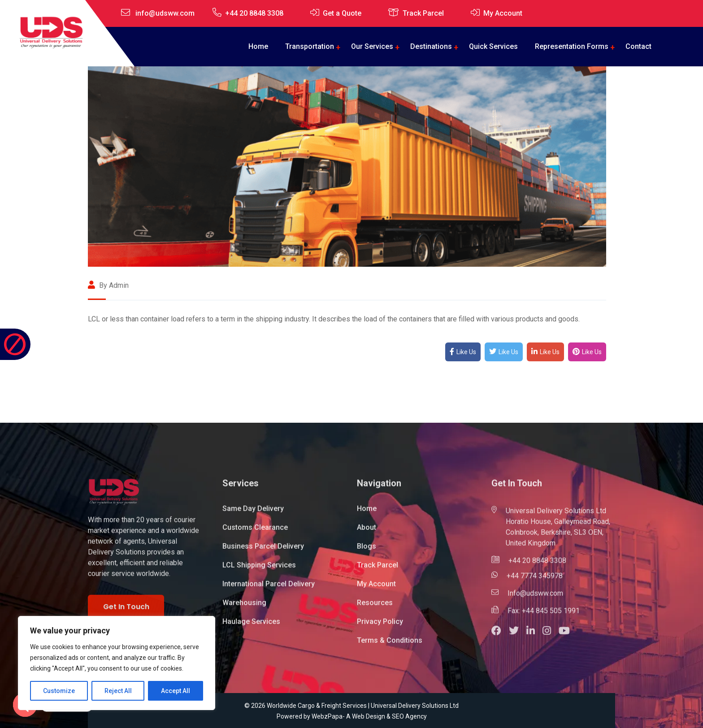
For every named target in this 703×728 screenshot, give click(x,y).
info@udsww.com (165, 13)
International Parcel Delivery (269, 587)
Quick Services (493, 46)
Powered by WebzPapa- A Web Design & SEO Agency (352, 716)
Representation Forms (572, 46)
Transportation (310, 46)
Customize (59, 691)
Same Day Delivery (253, 512)
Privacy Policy (380, 625)
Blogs (367, 550)
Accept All (176, 691)
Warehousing (244, 606)
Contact (638, 46)
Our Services (372, 46)
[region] (117, 663)
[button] (500, 635)
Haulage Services (251, 625)
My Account (503, 13)
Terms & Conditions (390, 644)
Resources (375, 606)
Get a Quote (342, 13)
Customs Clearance (255, 531)
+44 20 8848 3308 (254, 13)
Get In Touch (126, 610)
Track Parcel (423, 13)
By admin (108, 285)
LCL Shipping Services (259, 569)
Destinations (431, 46)
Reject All (118, 691)
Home (258, 46)
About (367, 531)
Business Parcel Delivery (263, 550)
